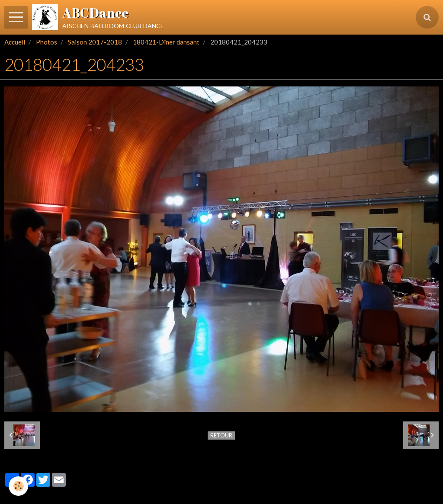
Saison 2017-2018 (95, 42)
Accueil (15, 42)
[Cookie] (18, 486)
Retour (221, 435)
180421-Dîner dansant (166, 42)
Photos (47, 42)
